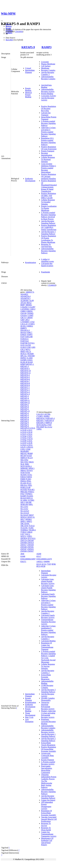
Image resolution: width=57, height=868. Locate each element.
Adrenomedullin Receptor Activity (48, 90)
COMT (31, 315)
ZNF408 (24, 543)
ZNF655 (30, 549)
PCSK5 (28, 479)
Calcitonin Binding (48, 641)
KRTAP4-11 (25, 400)
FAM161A (24, 339)
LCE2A (29, 434)
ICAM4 (30, 358)
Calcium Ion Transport (46, 114)
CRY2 (27, 320)
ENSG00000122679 (44, 559)
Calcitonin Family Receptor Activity (48, 616)
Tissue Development (30, 714)
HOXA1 (24, 354)
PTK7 (23, 494)
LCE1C (30, 430)
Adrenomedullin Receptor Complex (48, 78)
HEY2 (28, 349)
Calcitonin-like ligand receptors (47, 265)
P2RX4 (23, 477)
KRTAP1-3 (25, 366)
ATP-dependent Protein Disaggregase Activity (47, 805)
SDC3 (23, 502)
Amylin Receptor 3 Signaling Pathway (48, 233)
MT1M (23, 456)
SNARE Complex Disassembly (48, 699)
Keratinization (31, 262)
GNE (29, 347)
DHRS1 (30, 326)
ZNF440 (24, 547)
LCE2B (23, 436)
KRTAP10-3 (25, 375)
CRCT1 (23, 318)
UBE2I (30, 532)
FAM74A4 (24, 341)
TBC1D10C (25, 524)
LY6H (28, 449)
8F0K (54, 564)
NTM (23, 473)
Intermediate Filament (30, 71)
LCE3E (30, 443)
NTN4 (27, 473)
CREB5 (30, 318)
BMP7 (23, 305)
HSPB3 (47, 416)
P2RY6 (29, 477)
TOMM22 (24, 530)
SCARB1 (24, 500)
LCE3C (30, 441)
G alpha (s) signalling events (47, 260)
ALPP (31, 301)
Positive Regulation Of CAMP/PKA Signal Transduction (49, 227)
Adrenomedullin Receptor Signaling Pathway (48, 251)
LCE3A (30, 439)
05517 (39, 556)
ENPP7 (30, 335)
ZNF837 (30, 551)
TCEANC (24, 528)
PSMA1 (31, 492)
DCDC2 (23, 326)
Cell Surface (46, 66)
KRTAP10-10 (26, 371)
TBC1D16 (24, 526)
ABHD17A (30, 292)
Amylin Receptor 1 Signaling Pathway (48, 735)
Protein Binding (28, 89)
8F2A (38, 566)
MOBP (30, 453)
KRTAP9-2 (25, 422)
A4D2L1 (40, 562)
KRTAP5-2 (25, 413)
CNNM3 (30, 313)
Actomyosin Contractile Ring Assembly (47, 756)
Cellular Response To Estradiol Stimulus (48, 202)
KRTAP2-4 (25, 398)
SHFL (31, 504)
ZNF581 (30, 547)
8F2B (43, 566)
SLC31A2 (48, 427)
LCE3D (23, 443)
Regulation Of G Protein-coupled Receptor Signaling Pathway (48, 141)
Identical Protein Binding (28, 95)
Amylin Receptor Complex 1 (48, 638)
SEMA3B (24, 504)
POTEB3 (24, 490)
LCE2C (30, 436)
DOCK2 (24, 332)
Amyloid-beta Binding (46, 86)
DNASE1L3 (25, 330)
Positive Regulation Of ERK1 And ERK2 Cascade (49, 196)
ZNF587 (24, 549)
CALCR (39, 414)
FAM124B (29, 337)
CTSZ (32, 322)
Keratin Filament (28, 699)
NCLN (30, 458)
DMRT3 (24, 328)
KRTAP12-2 (25, 392)
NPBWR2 (24, 468)
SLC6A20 (24, 515)
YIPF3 (29, 536)
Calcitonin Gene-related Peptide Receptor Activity (48, 581)
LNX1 (23, 449)
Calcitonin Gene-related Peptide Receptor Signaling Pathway (48, 589)
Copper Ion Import (48, 800)
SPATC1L (31, 517)
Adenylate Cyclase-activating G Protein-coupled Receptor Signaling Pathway (49, 132)
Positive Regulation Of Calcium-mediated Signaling (49, 176)
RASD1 (30, 496)
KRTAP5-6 (25, 419)
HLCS (28, 352)
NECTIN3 (24, 462)
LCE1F (23, 434)
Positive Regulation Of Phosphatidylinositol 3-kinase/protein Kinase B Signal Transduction (49, 186)
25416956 (19, 32)
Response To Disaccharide (46, 829)
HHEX (23, 352)
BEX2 (29, 303)
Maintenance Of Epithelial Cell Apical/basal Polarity (47, 842)
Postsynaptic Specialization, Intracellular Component (47, 769)
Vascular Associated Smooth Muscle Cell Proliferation (49, 819)
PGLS (29, 483)
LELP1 (23, 447)
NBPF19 (24, 458)
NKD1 (31, 462)
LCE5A (30, 445)
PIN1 (30, 485)
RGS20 (23, 498)
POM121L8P (25, 487)
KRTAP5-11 (25, 411)
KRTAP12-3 (25, 394)
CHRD (23, 311)
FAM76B (24, 343)
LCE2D (23, 439)
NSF (50, 425)
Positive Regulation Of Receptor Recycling (49, 108)
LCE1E (30, 432)
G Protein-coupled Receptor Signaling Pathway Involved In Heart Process (48, 216)
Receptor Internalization (47, 154)
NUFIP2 (24, 475)
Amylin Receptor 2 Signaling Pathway (48, 740)
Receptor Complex (48, 70)
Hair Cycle (29, 717)
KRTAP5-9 (28, 47)
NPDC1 (32, 468)
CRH (22, 320)
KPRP (23, 364)
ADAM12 (24, 294)
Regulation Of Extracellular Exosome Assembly (49, 813)
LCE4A (23, 445)
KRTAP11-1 (25, 388)
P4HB (23, 479)
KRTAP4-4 (25, 407)
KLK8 (30, 362)
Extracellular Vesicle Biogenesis (48, 744)
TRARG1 (32, 530)
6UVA (44, 564)
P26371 (23, 562)
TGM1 (31, 528)
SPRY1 (23, 521)
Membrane (45, 68)
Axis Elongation (29, 720)
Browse (9, 26)
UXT (22, 534)
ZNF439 (30, 545)
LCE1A (32, 428)
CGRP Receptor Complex (47, 686)
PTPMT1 (29, 494)
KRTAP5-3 (25, 415)
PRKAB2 (24, 492)
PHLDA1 (24, 485)
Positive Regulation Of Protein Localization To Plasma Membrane (49, 239)
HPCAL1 (24, 356)
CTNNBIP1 (25, 322)
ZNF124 (24, 541)
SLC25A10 (25, 513)
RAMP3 (46, 47)
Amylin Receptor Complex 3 (48, 73)
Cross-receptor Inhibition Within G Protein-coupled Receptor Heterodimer (49, 168)
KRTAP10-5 (25, 377)
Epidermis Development (30, 180)
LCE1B (23, 430)
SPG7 (23, 519)
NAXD (29, 456)
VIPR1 (39, 429)
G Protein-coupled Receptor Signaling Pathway (48, 123)
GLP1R (28, 345)
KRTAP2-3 (25, 396)
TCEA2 (32, 526)
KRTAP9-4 (25, 426)
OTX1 (30, 475)
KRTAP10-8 (25, 383)
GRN (33, 347)
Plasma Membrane (48, 64)
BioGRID (9, 40)
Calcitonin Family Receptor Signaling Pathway (48, 596)
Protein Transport (48, 151)
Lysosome (45, 62)
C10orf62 (24, 307)
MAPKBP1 (25, 451)
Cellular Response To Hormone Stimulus (48, 159)
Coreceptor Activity (49, 96)
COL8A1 (24, 315)
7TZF (49, 564)
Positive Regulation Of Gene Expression (49, 148)
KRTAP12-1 (25, 390)
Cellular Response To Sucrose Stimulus (48, 666)
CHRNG (29, 311)
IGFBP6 (24, 360)
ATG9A (23, 303)
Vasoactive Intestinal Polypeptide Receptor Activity (48, 706)
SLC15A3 (24, 509)
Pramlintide (45, 272)
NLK (22, 464)
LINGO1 (30, 447)
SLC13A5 (24, 507)
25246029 (52, 285)
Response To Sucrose (46, 825)
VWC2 (27, 534)
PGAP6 (23, 483)
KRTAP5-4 (25, 417)
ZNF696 (24, 551)
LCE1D (23, 432)
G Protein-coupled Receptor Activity (48, 763)
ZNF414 (30, 543)
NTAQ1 (30, 470)
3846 (22, 554)
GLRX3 (23, 347)
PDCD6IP (40, 427)
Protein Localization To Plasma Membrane (49, 208)
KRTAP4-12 (25, 402)
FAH (22, 337)
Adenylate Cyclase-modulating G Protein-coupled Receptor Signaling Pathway (49, 630)
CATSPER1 (25, 309)
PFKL (29, 481)
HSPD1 (23, 358)
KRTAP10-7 (25, 381)
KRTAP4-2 (25, 405)
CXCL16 (24, 324)
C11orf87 (32, 307)
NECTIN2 (24, 460)
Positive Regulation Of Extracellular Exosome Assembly (49, 749)
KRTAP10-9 (25, 386)
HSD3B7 (31, 356)
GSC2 (23, 349)
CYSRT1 (31, 324)
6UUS (39, 564)
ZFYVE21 (32, 538)
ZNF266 (30, 541)
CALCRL (47, 414)
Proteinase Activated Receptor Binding (48, 722)
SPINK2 (28, 519)
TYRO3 (23, 532)
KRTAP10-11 (26, 373)
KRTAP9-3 (25, 424)
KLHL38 (24, 362)
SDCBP (28, 502)
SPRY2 (29, 521)
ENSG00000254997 (28, 559)
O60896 (47, 562)
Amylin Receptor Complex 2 (48, 612)
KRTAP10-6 (25, 379)
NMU (27, 464)
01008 (23, 556)
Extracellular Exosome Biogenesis (46, 677)
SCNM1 (31, 500)
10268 (39, 554)
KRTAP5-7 (41, 421)
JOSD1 (30, 360)
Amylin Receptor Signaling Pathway (48, 222)
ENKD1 (23, 335)
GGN (22, 345)
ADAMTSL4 (25, 296)
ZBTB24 (24, 538)
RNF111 (30, 498)
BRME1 (29, 305)
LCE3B (23, 441)
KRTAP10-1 (25, 369)
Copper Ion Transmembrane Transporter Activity (49, 834)
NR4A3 (23, 470)
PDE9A (23, 481)
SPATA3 (24, 517)
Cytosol (28, 68)
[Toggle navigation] (2, 21)
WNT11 (23, 536)
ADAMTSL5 (25, 298)
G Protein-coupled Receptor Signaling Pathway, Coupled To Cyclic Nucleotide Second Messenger (48, 657)
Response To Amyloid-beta (46, 245)
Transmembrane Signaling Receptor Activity (48, 622)
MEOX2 (24, 453)
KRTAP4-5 (25, 409)
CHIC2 (33, 309)
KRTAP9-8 (25, 428)
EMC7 (30, 332)
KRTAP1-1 (30, 364)
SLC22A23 (25, 511)
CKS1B (23, 313)
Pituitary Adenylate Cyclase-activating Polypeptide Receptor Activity (48, 714)
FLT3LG (31, 343)
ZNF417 (24, 545)
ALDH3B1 (25, 301)
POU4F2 (31, 490)
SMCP (31, 515)
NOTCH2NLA (26, 466)
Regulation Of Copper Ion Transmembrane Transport (47, 646)
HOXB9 (30, 354)
